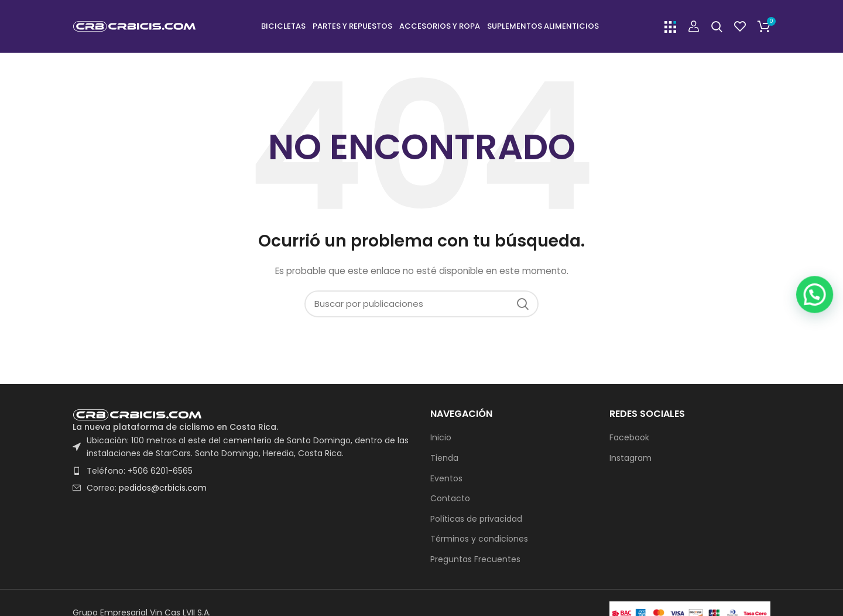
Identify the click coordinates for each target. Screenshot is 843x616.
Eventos (446, 479)
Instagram (630, 458)
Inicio (441, 438)
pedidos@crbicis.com (163, 488)
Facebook (629, 438)
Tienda (444, 458)
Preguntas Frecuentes (475, 559)
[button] (820, 583)
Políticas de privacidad (476, 519)
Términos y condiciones (479, 539)
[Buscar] (717, 26)
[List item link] (243, 471)
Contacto (450, 499)
